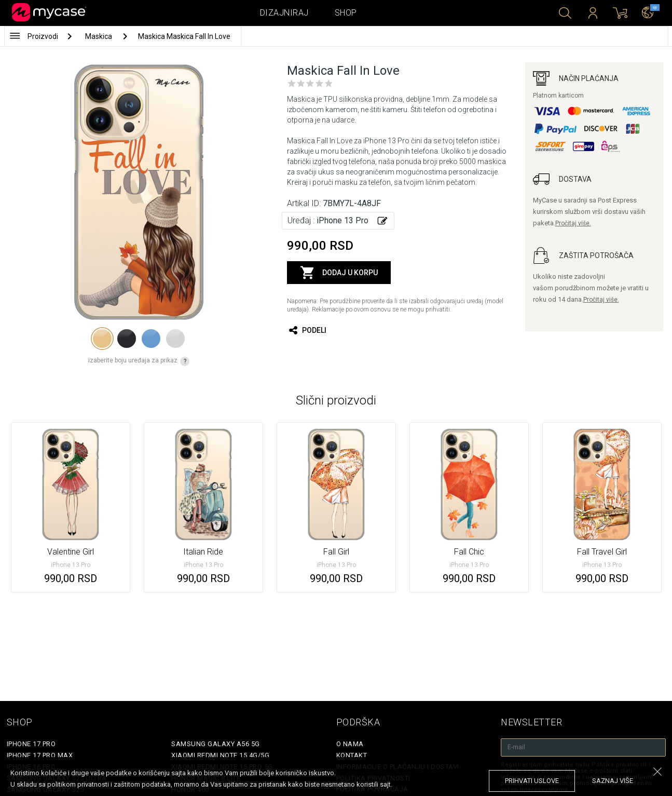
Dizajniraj (284, 13)
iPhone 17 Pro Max (40, 755)
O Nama (350, 744)
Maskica (99, 36)
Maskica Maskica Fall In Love (184, 36)
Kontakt (352, 755)
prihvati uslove (532, 781)
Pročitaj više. (573, 223)
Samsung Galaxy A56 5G (216, 744)
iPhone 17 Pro (31, 744)
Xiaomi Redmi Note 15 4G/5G (220, 755)
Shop (346, 13)
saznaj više (613, 781)
